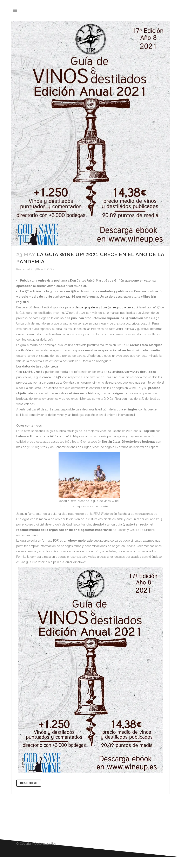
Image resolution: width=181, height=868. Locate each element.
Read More (29, 783)
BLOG (48, 269)
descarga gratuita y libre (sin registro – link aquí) (107, 307)
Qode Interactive (45, 844)
